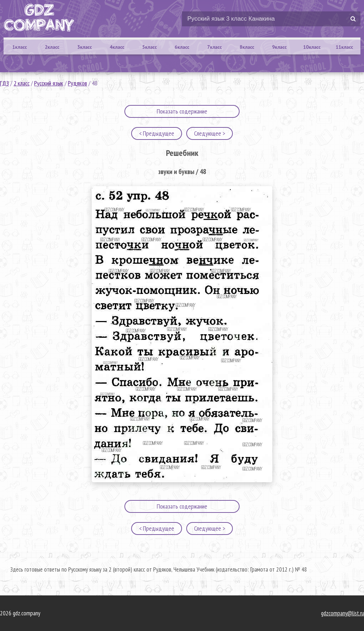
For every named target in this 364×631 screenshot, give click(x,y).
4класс (117, 47)
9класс (279, 47)
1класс (20, 47)
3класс (84, 47)
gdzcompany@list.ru (342, 613)
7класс (215, 47)
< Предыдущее (157, 133)
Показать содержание (182, 111)
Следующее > (210, 133)
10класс (312, 47)
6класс (182, 47)
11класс (344, 47)
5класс (149, 47)
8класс (247, 47)
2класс (52, 47)
